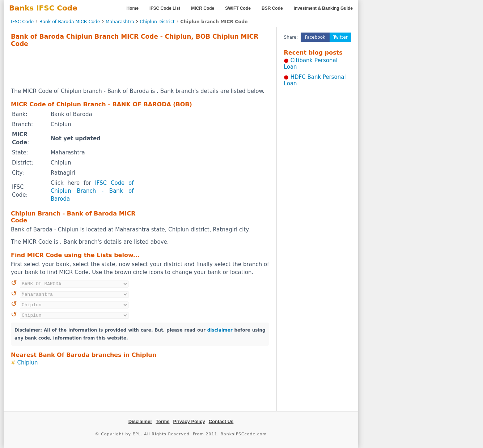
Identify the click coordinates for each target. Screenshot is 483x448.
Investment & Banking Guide (323, 8)
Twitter (340, 37)
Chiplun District (157, 22)
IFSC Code (22, 22)
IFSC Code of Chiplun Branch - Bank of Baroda (92, 191)
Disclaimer (140, 421)
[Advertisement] (140, 67)
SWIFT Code (238, 8)
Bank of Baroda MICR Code (70, 22)
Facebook (315, 37)
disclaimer (220, 330)
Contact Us (221, 421)
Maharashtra (120, 22)
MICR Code (203, 8)
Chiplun (28, 363)
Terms (162, 421)
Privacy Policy (189, 421)
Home (133, 8)
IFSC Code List (165, 8)
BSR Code (272, 8)
